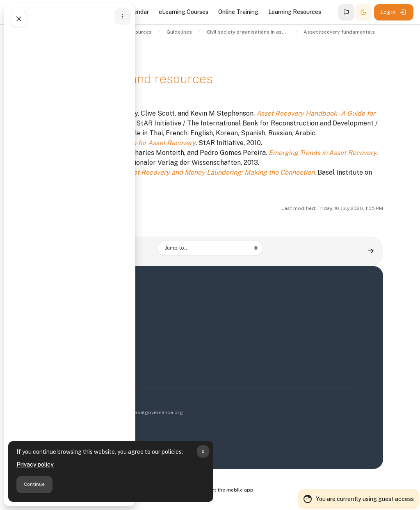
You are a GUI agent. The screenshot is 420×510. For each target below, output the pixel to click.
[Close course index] (19, 19)
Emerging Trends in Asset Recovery (323, 153)
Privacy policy (35, 464)
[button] (346, 12)
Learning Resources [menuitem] (295, 12)
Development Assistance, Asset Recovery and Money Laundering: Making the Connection (179, 172)
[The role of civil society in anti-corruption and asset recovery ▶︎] (371, 251)
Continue (34, 484)
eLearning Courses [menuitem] (184, 12)
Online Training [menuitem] (238, 12)
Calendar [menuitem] (137, 12)
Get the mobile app (231, 490)
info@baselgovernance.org (150, 412)
